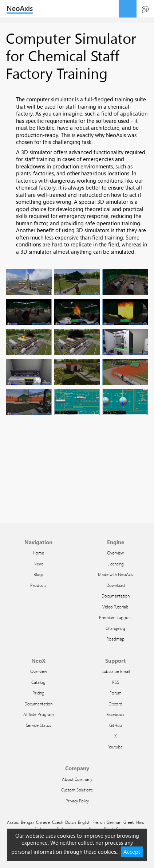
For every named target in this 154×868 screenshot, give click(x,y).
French (98, 822)
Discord (115, 704)
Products (38, 585)
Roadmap (115, 639)
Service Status (38, 725)
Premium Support (115, 617)
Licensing (116, 564)
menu (128, 9)
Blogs (39, 574)
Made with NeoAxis (116, 574)
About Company (77, 779)
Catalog (38, 682)
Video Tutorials (115, 607)
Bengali (27, 822)
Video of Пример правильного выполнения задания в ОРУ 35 (77, 472)
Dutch (70, 822)
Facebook (115, 714)
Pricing (38, 693)
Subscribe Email (116, 671)
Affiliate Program (39, 714)
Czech (58, 822)
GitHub (116, 725)
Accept (132, 852)
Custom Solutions (77, 790)
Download (116, 585)
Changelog (115, 628)
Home (38, 553)
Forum (116, 693)
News (39, 564)
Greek (129, 822)
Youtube (115, 747)
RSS (116, 682)
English (84, 822)
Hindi (141, 822)
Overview (115, 553)
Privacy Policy (77, 801)
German (114, 822)
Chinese (43, 822)
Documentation (116, 596)
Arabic (13, 822)
